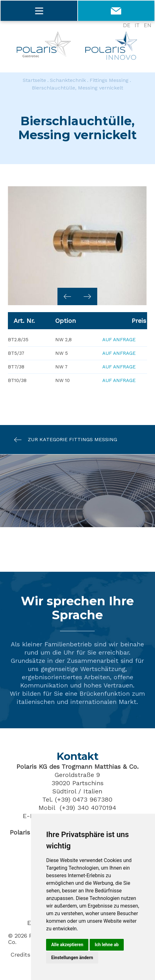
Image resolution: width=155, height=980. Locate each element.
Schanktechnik (68, 80)
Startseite (34, 80)
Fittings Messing (109, 80)
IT (137, 25)
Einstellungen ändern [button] (72, 958)
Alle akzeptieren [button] (67, 945)
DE (127, 25)
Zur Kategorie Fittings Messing (63, 440)
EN (147, 25)
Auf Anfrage (119, 340)
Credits (20, 955)
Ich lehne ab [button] (107, 945)
